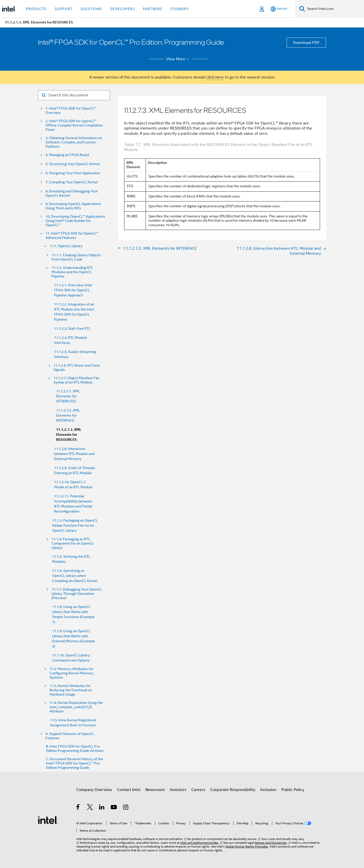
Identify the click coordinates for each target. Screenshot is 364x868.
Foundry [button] (180, 9)
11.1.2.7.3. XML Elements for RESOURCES (69, 435)
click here (215, 77)
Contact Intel (129, 790)
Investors (178, 790)
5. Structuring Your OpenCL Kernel (73, 164)
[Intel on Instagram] (126, 808)
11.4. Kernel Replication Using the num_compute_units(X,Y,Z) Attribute (76, 707)
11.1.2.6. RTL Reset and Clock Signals (77, 368)
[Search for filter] (74, 95)
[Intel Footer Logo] (48, 820)
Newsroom (155, 790)
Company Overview (94, 790)
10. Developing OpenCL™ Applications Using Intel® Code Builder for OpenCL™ (75, 221)
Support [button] (64, 9)
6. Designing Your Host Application (73, 173)
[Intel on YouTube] (114, 808)
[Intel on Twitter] (90, 808)
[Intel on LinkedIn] (102, 808)
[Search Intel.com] (335, 9)
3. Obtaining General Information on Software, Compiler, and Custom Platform (74, 142)
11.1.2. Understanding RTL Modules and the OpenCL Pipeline (72, 272)
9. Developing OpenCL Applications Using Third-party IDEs (73, 206)
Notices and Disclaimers (271, 843)
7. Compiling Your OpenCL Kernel (72, 182)
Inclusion (268, 790)
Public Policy (293, 790)
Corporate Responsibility (233, 790)
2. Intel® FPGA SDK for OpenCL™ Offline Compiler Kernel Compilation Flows (74, 125)
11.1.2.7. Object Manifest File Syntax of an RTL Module (76, 380)
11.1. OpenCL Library (66, 246)
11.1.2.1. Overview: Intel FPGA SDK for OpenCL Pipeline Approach (73, 290)
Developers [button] (122, 9)
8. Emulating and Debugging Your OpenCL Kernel (72, 193)
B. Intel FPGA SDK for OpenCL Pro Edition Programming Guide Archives (75, 749)
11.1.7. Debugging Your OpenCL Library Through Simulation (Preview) (77, 594)
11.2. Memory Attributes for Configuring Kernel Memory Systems (72, 673)
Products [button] (36, 9)
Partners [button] (153, 9)
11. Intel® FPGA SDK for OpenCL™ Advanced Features (72, 236)
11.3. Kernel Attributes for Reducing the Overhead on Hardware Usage (71, 690)
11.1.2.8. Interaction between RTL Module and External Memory (74, 454)
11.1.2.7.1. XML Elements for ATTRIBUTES (68, 396)
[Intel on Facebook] (78, 808)
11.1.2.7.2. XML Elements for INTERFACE (68, 415)
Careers (198, 790)
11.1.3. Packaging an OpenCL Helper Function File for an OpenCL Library (75, 525)
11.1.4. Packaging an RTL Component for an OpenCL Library (73, 543)
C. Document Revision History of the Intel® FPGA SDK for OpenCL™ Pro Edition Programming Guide (75, 763)
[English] (279, 9)
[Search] (302, 9)
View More (178, 59)
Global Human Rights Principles (247, 846)
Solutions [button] (91, 9)
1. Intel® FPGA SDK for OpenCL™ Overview (71, 111)
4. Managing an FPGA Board (67, 155)
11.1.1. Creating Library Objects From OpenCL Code (76, 257)
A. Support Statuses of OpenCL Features (70, 736)
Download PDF (306, 43)
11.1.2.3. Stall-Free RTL (72, 328)
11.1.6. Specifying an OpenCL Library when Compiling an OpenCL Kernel (75, 576)
